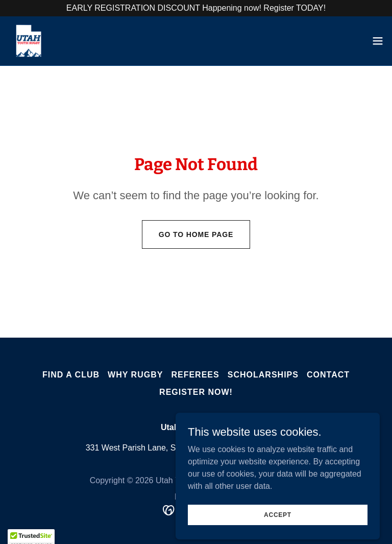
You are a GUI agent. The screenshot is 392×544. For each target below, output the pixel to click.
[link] (29, 41)
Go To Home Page (196, 234)
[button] (378, 41)
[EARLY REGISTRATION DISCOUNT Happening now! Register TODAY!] (196, 8)
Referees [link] (195, 375)
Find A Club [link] (71, 375)
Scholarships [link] (263, 375)
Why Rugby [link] (135, 375)
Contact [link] (328, 375)
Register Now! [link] (196, 392)
